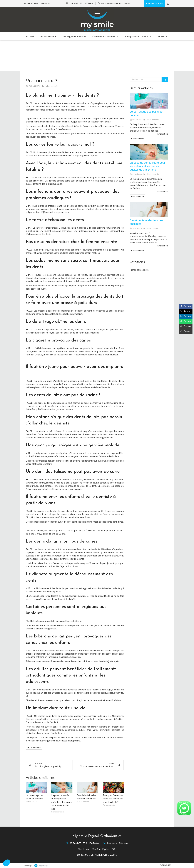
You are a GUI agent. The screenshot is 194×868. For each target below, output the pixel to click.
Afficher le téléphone (117, 843)
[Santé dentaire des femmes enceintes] (149, 210)
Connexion (166, 865)
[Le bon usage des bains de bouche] (149, 101)
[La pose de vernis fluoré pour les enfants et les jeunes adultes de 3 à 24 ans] (149, 152)
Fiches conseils (137, 270)
